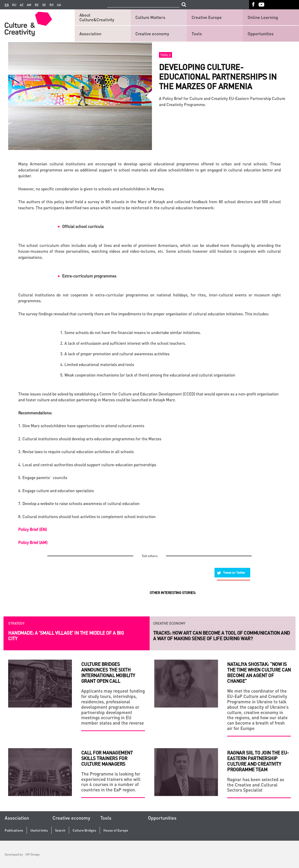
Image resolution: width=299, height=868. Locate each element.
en (7, 5)
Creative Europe (207, 17)
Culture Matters (150, 17)
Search (60, 830)
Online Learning (263, 17)
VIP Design (33, 854)
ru (14, 5)
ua (59, 5)
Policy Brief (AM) (33, 542)
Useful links (39, 830)
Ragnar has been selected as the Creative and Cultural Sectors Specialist (256, 785)
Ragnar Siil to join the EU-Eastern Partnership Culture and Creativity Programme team (258, 761)
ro (51, 5)
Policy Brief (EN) (32, 529)
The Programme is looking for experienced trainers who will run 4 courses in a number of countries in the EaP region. (111, 782)
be (37, 5)
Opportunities (261, 34)
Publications (14, 830)
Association (90, 34)
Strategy (16, 621)
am (29, 5)
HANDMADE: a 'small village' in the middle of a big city (66, 633)
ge (44, 5)
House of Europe (116, 830)
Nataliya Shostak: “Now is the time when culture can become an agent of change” (259, 672)
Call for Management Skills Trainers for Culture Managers (107, 758)
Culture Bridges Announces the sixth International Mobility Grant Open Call (108, 672)
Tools (197, 34)
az (22, 5)
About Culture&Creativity (97, 17)
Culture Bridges (84, 830)
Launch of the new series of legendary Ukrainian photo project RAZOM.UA (220, 636)
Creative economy (152, 34)
